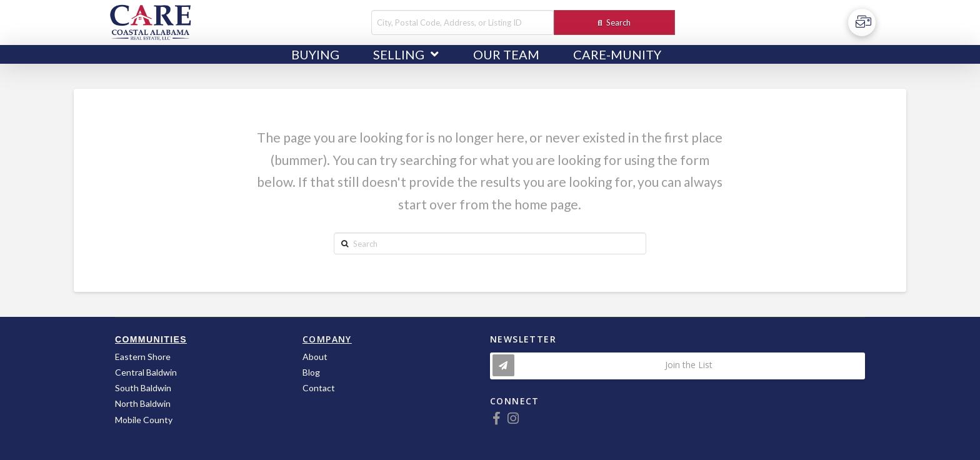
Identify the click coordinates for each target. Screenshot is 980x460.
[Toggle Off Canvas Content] (862, 22)
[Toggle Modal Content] (677, 366)
